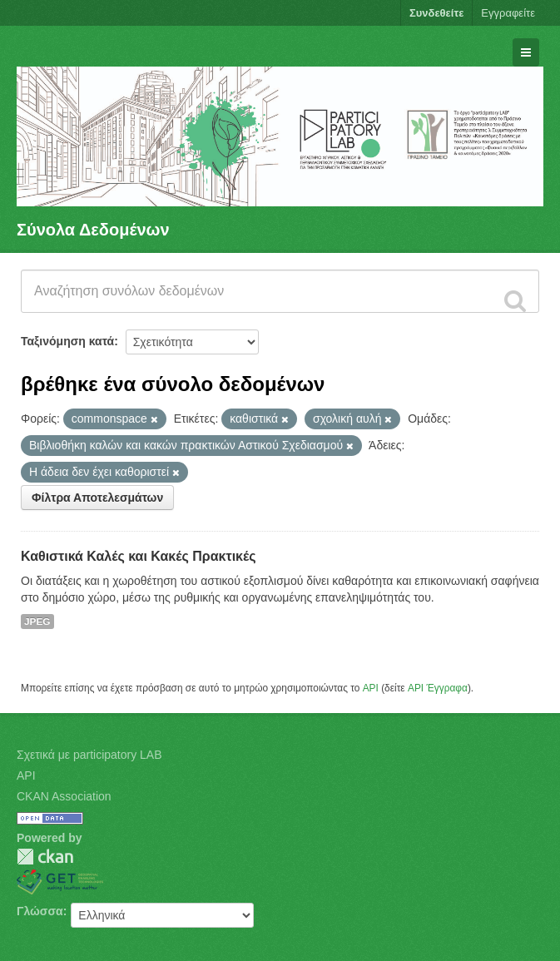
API (371, 688)
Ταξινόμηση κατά (67, 341)
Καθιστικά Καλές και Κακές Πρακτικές (139, 556)
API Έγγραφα (438, 688)
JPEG (37, 622)
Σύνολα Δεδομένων (93, 230)
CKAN (45, 857)
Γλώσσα (40, 911)
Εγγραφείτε (508, 13)
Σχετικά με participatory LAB (89, 755)
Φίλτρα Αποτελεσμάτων (97, 498)
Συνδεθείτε (436, 13)
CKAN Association (64, 796)
